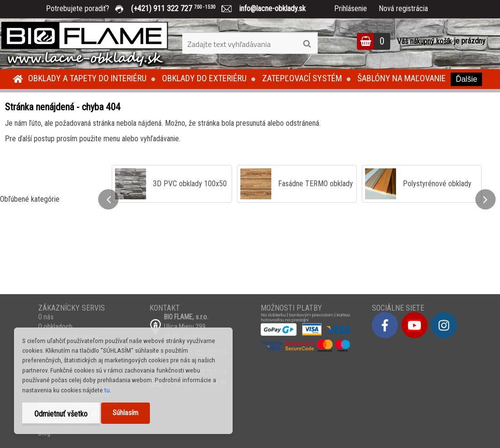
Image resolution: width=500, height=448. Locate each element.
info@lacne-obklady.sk (269, 8)
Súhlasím (125, 413)
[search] (307, 44)
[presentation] (108, 199)
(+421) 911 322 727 (180, 8)
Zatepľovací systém (302, 78)
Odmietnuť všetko (61, 414)
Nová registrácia (403, 8)
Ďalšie (466, 79)
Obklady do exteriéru (204, 78)
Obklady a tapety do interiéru (87, 78)
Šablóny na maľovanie (402, 78)
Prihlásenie (351, 8)
